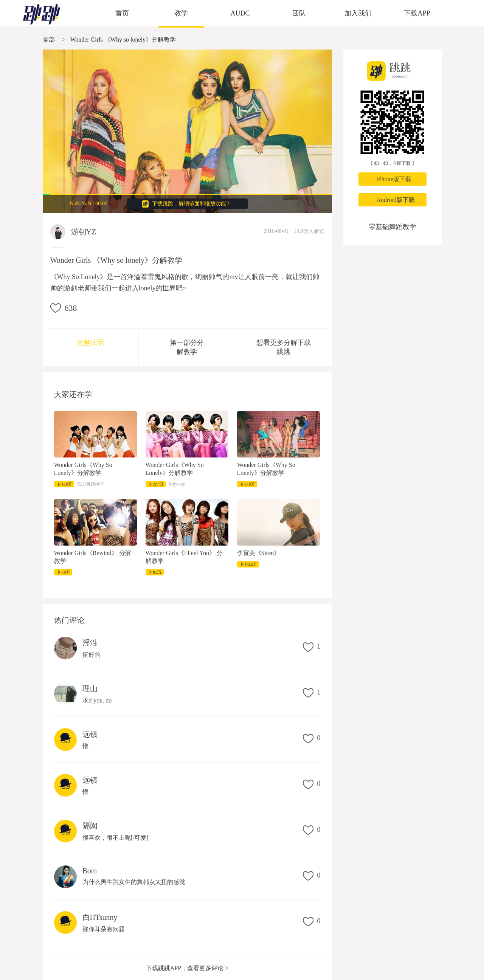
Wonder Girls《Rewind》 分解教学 (93, 557)
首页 (122, 13)
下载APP (417, 13)
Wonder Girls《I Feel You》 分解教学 (184, 557)
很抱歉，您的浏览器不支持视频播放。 (187, 131)
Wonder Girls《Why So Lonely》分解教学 (83, 469)
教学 (181, 13)
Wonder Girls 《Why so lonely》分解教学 (123, 40)
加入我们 (358, 13)
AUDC (240, 13)
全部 (49, 40)
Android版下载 (396, 200)
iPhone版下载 (394, 179)
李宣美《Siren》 (259, 553)
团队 (299, 13)
